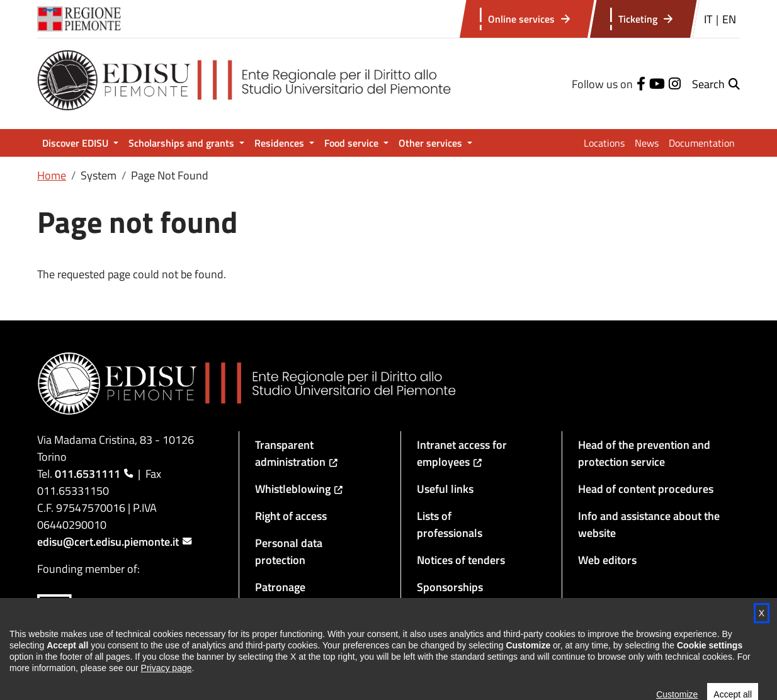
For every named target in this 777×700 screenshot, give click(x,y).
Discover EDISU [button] (77, 143)
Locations (604, 143)
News (647, 143)
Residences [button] (281, 143)
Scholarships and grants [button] (183, 143)
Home (52, 175)
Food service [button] (353, 143)
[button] (716, 84)
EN (729, 19)
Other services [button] (432, 143)
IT (708, 19)
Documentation (702, 143)
